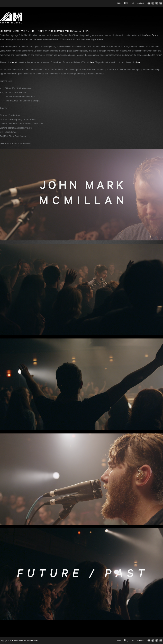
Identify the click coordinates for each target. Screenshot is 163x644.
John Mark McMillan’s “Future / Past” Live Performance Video (36, 31)
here (14, 62)
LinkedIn (161, 3)
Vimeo (149, 3)
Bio (133, 3)
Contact (141, 3)
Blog (126, 3)
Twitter (153, 3)
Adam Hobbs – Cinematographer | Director (11, 18)
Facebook (157, 3)
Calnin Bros (151, 35)
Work (119, 3)
